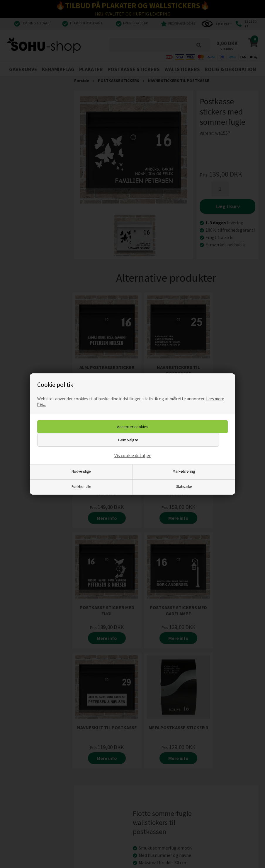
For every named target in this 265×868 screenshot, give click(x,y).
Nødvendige (81, 471)
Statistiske (184, 486)
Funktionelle (81, 486)
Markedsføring (184, 471)
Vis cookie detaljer (132, 455)
